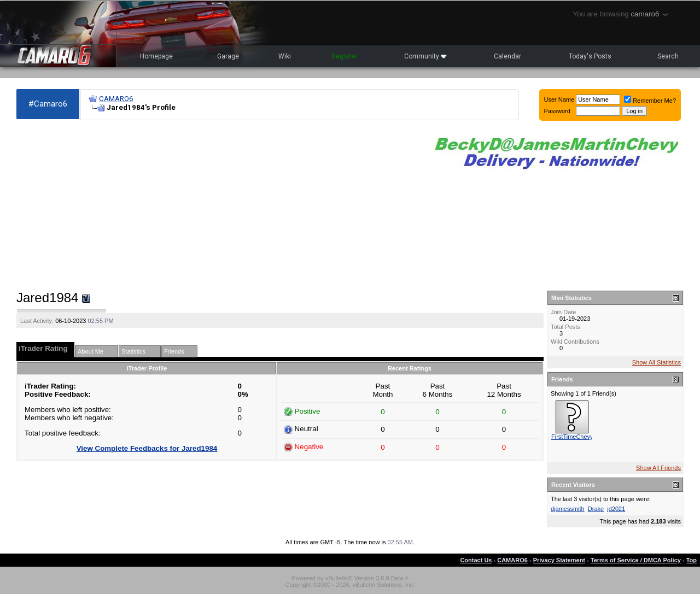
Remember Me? (650, 101)
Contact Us (476, 560)
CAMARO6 (116, 99)
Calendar (507, 56)
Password (557, 111)
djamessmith (568, 509)
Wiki (285, 56)
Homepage (156, 56)
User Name (559, 99)
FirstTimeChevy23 (576, 437)
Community (425, 56)
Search (668, 56)
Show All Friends (658, 468)
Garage (228, 56)
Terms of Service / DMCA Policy (636, 560)
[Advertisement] (217, 205)
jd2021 (616, 509)
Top (692, 560)
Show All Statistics (657, 362)
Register (344, 56)
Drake (596, 509)
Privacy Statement (559, 560)
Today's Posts (590, 56)
